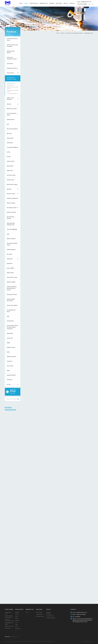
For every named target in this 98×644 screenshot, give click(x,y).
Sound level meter (11, 175)
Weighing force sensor (8, 613)
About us (66, 3)
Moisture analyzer (11, 203)
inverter (9, 152)
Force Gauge (10, 366)
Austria (17, 614)
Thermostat (9, 380)
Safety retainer (10, 273)
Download (52, 3)
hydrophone (10, 263)
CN (89, 4)
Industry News (39, 612)
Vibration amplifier (11, 282)
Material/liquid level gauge (9, 624)
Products (26, 3)
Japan (17, 625)
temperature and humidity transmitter (11, 78)
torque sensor (8, 628)
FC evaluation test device (11, 311)
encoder (9, 157)
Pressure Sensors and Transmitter (12, 46)
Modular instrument (11, 212)
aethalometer (10, 333)
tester (8, 234)
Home (21, 3)
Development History (51, 618)
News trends (59, 3)
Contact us (72, 3)
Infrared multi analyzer (12, 305)
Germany (17, 621)
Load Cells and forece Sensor (12, 39)
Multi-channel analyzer (12, 184)
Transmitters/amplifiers (12, 147)
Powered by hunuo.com (88, 641)
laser (8, 124)
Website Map (50, 641)
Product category (9, 609)
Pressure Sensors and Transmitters (9, 617)
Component (10, 361)
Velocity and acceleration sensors (12, 58)
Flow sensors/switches (12, 129)
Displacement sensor (12, 68)
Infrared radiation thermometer (11, 300)
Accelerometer (10, 321)
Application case (44, 3)
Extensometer (10, 138)
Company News (39, 614)
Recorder (9, 104)
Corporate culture (50, 616)
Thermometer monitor (12, 277)
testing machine (11, 161)
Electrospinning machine (10, 218)
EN (92, 4)
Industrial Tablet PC (11, 375)
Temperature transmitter (12, 94)
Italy (16, 623)
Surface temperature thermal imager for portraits (12, 288)
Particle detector (11, 120)
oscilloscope (10, 259)
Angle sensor (10, 171)
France (17, 618)
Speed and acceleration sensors (9, 620)
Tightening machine (11, 357)
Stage (8, 370)
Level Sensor (10, 64)
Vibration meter (10, 180)
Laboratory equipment (12, 198)
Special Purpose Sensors (11, 52)
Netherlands (18, 629)
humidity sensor (10, 85)
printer (8, 352)
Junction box (10, 338)
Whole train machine (12, 109)
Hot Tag (9, 384)
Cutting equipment (11, 250)
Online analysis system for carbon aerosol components (12, 327)
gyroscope (9, 133)
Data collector (10, 166)
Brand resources (34, 3)
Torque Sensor (10, 73)
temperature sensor (11, 83)
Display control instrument (10, 99)
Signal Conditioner (11, 239)
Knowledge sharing (40, 616)
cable (8, 316)
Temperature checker (12, 294)
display (8, 343)
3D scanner (10, 254)
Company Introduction (49, 613)
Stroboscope (10, 143)
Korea (17, 627)
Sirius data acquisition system (12, 244)
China (16, 616)
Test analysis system (12, 208)
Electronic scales (11, 194)
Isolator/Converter (11, 347)
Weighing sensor (15, 637)
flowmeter (9, 189)
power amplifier (10, 268)
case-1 (27, 612)
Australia (17, 612)
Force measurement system (12, 114)
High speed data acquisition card (11, 224)
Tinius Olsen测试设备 (12, 229)
